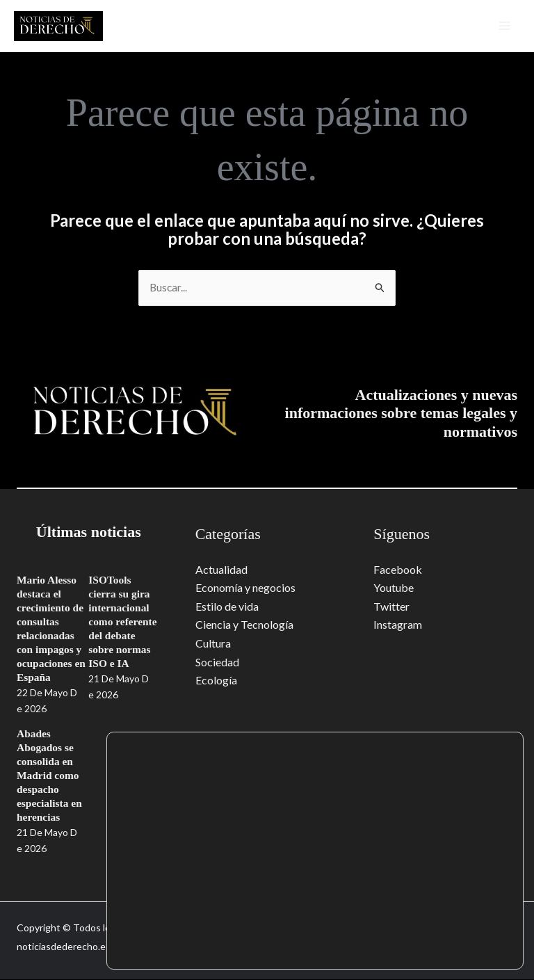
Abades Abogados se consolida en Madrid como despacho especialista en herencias (50, 776)
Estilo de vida (227, 606)
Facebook (398, 570)
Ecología (216, 680)
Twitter (391, 606)
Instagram (398, 625)
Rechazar (454, 940)
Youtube (394, 588)
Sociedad (217, 662)
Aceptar (454, 911)
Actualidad (221, 570)
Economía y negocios (245, 588)
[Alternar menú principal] (502, 26)
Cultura (213, 643)
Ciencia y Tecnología (244, 625)
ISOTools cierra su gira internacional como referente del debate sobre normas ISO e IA (124, 622)
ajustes (220, 945)
